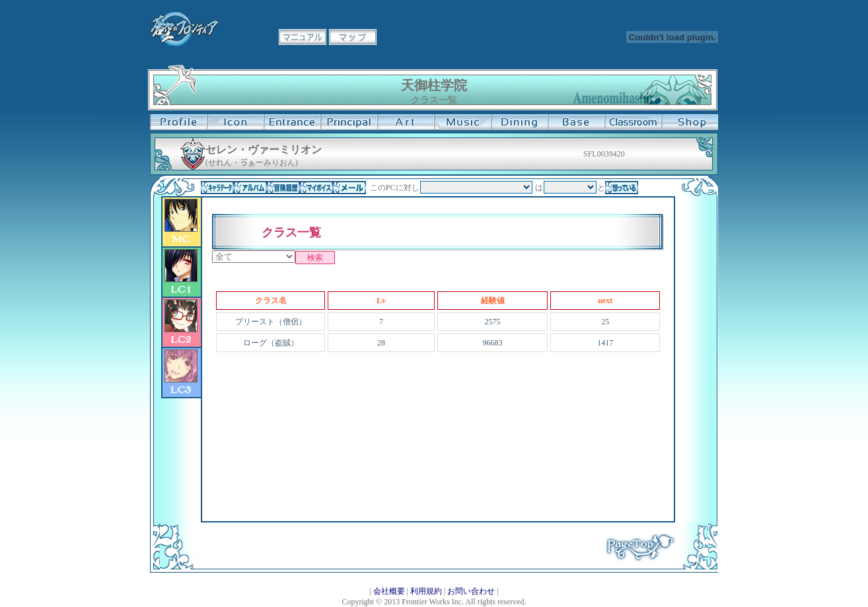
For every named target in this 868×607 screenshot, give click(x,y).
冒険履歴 (283, 188)
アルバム (250, 188)
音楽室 (462, 122)
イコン (235, 122)
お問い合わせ (471, 591)
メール (349, 188)
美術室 (406, 122)
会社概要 (389, 591)
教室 (633, 122)
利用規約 (426, 591)
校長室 (349, 122)
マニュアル (303, 37)
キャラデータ (217, 188)
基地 (576, 122)
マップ (353, 37)
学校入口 (292, 122)
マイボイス (316, 188)
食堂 (519, 122)
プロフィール (178, 122)
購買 (690, 122)
